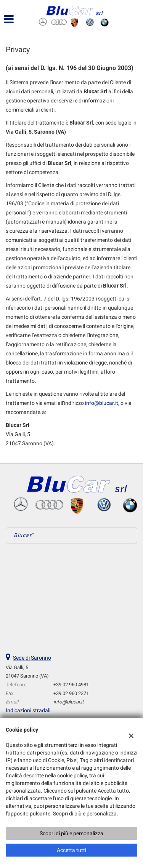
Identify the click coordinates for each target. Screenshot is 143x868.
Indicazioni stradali (28, 710)
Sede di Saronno (32, 658)
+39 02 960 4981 (71, 685)
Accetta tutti (71, 850)
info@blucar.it (102, 403)
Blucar (23, 535)
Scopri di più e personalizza (71, 833)
